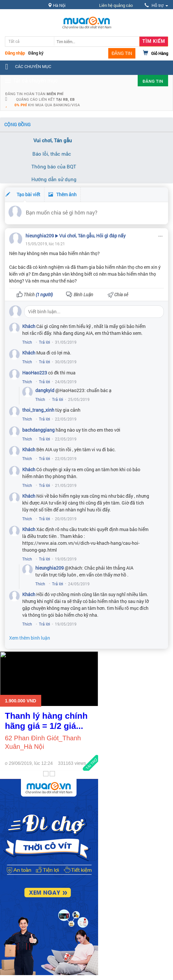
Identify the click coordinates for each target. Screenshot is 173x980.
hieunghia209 (40, 236)
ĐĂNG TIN (122, 53)
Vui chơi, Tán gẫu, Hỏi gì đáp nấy (92, 236)
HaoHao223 (35, 373)
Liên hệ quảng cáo (116, 5)
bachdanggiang (38, 430)
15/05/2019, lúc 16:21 (45, 244)
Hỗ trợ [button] (156, 5)
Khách (29, 326)
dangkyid (45, 390)
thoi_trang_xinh (38, 410)
